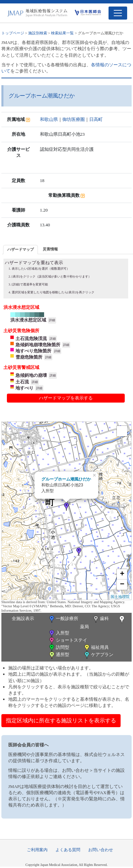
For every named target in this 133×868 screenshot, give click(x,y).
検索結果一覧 (62, 33)
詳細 (52, 320)
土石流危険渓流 (31, 339)
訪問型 (59, 648)
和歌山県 (49, 119)
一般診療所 (63, 619)
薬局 (103, 622)
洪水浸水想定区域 (28, 320)
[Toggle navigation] (118, 13)
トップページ (13, 33)
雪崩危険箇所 (29, 357)
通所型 (59, 655)
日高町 (96, 119)
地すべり (24, 388)
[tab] (21, 250)
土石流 (22, 382)
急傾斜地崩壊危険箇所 (38, 345)
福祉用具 (96, 648)
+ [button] (122, 574)
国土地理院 (120, 597)
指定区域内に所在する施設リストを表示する (61, 720)
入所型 (59, 634)
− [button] (122, 585)
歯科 (100, 619)
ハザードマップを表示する (66, 398)
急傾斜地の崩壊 (31, 375)
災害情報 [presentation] (50, 249)
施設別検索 (38, 33)
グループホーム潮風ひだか (66, 479)
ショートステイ (68, 641)
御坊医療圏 (74, 119)
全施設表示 (23, 618)
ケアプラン (98, 655)
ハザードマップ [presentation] (21, 249)
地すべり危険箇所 (33, 351)
